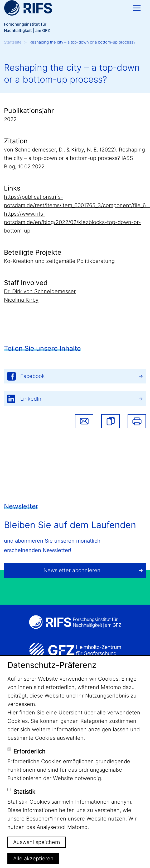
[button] (110, 421)
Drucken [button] (137, 421)
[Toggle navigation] (137, 8)
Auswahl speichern (37, 842)
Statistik (24, 792)
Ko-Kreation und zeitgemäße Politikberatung (59, 261)
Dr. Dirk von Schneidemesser (40, 291)
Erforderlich (29, 751)
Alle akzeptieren (33, 858)
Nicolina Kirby (21, 300)
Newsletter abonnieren (72, 570)
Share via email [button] (84, 421)
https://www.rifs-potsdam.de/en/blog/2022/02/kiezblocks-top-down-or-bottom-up (72, 222)
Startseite (13, 42)
